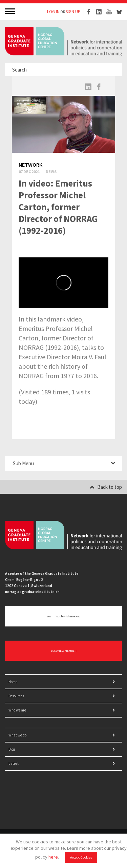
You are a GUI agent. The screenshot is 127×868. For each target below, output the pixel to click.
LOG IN (53, 12)
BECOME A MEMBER (63, 651)
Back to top (106, 487)
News (51, 172)
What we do (17, 735)
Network (30, 165)
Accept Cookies (81, 857)
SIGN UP (73, 12)
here (53, 857)
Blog (12, 749)
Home (13, 682)
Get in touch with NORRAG (63, 616)
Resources (16, 696)
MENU (11, 11)
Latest (14, 763)
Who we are (17, 710)
